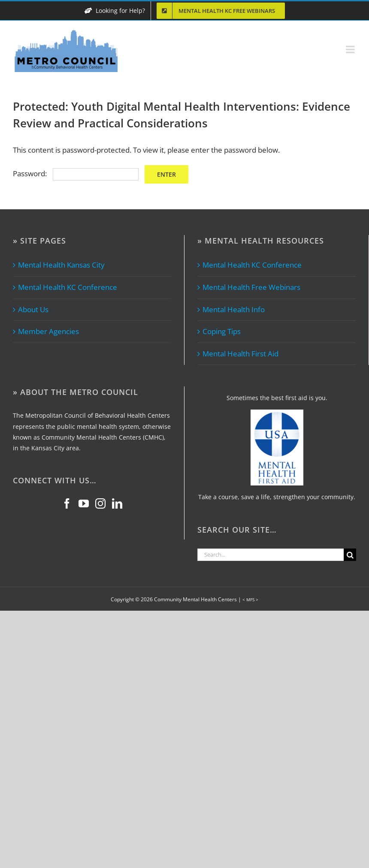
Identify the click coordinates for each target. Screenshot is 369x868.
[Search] (350, 555)
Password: (76, 173)
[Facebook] (67, 503)
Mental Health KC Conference (68, 287)
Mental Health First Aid (240, 354)
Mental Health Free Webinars (251, 287)
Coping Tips (222, 331)
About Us (33, 309)
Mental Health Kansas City (61, 265)
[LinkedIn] (117, 503)
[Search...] (271, 555)
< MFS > (250, 600)
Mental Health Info (234, 309)
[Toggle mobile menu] (351, 49)
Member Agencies (48, 331)
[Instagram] (100, 503)
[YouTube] (84, 503)
